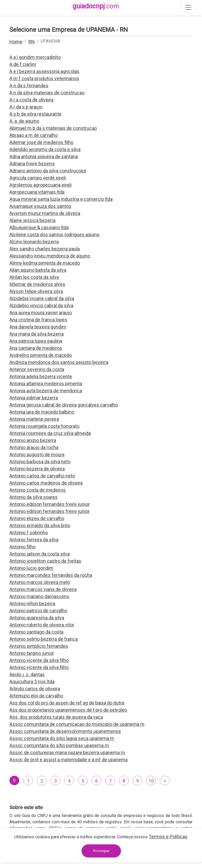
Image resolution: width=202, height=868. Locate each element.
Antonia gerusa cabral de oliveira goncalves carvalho (64, 405)
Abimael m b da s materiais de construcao (53, 128)
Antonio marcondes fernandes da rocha (51, 575)
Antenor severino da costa (37, 369)
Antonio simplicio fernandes (39, 646)
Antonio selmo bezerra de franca (44, 639)
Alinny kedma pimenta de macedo (45, 263)
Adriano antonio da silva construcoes (48, 171)
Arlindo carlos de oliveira (35, 689)
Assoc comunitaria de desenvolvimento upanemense (65, 731)
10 (151, 781)
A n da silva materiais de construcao (47, 93)
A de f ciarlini (23, 64)
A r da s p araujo (26, 107)
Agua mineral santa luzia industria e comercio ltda (61, 199)
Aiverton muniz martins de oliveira (45, 213)
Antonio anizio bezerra (33, 440)
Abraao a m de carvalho (34, 135)
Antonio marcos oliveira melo (40, 582)
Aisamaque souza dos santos (40, 206)
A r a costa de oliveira (31, 100)
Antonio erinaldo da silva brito (40, 525)
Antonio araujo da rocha (34, 447)
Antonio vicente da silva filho (39, 660)
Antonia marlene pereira (34, 419)
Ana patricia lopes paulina (36, 341)
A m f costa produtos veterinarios (44, 78)
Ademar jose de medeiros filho (41, 142)
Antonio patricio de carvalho (38, 611)
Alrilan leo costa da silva (34, 277)
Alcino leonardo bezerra (34, 242)
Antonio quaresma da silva (37, 618)
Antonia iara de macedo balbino (42, 412)
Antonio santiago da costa (36, 632)
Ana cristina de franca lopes (38, 320)
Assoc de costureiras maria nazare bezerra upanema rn (67, 753)
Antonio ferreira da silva (34, 540)
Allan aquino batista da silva (38, 270)
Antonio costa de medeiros (38, 490)
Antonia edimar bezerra (34, 398)
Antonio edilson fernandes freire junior (50, 504)
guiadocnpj (96, 6)
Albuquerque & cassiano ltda (39, 227)
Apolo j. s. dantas (27, 674)
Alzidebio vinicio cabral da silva (41, 305)
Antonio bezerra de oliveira (37, 469)
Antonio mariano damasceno (39, 596)
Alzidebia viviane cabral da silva (42, 298)
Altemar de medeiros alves (37, 284)
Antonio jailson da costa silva (40, 554)
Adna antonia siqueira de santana (44, 156)
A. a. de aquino (24, 121)
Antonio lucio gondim (31, 568)
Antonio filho (22, 547)
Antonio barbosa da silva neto (40, 462)
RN (32, 42)
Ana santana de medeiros (36, 348)
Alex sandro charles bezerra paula (45, 249)
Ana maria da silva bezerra (37, 334)
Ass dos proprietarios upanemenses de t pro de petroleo (68, 710)
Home (16, 42)
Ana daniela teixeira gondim (38, 327)
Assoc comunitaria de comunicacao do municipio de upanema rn (77, 724)
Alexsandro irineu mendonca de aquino (50, 256)
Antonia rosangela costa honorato (44, 426)
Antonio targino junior (32, 653)
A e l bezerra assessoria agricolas (44, 71)
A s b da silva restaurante (36, 114)
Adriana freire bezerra (32, 164)
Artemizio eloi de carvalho (36, 696)
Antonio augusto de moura (37, 454)
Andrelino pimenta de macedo (41, 355)
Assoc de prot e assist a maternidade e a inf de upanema (69, 760)
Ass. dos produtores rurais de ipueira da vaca (56, 717)
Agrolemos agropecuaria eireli (41, 185)
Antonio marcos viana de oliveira (43, 589)
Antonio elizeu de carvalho (37, 518)
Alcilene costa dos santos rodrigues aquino (54, 235)
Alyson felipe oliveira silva (36, 291)
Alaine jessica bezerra (32, 220)
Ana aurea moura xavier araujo (41, 313)
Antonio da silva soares (34, 497)
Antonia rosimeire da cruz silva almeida (50, 433)
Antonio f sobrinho (29, 533)
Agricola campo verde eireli (38, 178)
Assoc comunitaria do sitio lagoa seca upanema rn (62, 738)
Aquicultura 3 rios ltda (32, 682)
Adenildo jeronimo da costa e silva (45, 149)
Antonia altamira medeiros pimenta (46, 384)
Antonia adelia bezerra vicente (41, 376)
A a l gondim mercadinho (35, 57)
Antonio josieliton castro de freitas (45, 561)
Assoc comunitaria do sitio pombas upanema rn (59, 745)
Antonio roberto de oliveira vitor (42, 625)
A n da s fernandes (29, 86)
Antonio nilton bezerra (32, 604)
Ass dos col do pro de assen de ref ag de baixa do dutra (67, 703)
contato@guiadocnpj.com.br (48, 854)
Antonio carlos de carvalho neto (42, 476)
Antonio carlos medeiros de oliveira (46, 483)
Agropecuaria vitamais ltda (37, 192)
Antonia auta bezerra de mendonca (46, 391)
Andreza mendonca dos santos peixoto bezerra (59, 362)
